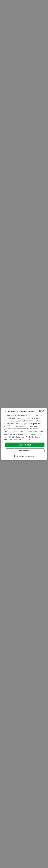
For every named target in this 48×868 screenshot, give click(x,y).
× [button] (43, 411)
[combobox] (40, 411)
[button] (24, 456)
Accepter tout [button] (25, 445)
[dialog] (24, 434)
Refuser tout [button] (25, 451)
